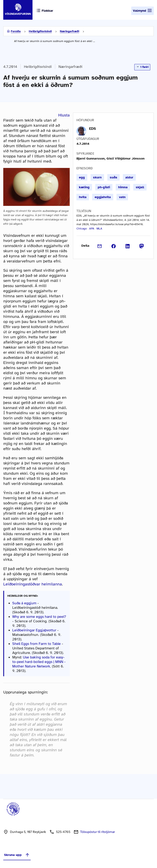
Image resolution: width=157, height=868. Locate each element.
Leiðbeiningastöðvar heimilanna (33, 584)
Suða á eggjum (24, 603)
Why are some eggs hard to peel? (39, 617)
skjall (140, 187)
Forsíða (16, 31)
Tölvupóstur (98, 832)
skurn (97, 177)
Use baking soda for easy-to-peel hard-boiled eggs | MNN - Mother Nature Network (39, 662)
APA (92, 229)
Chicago (82, 229)
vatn (122, 197)
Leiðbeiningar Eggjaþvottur (34, 630)
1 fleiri (142, 67)
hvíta (83, 197)
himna (123, 187)
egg (82, 177)
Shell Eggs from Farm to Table (36, 644)
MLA (99, 229)
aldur (129, 177)
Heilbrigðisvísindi (40, 31)
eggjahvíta (103, 197)
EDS (93, 129)
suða (113, 177)
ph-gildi (104, 187)
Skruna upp (17, 855)
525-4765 (63, 832)
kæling (84, 187)
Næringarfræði (70, 31)
